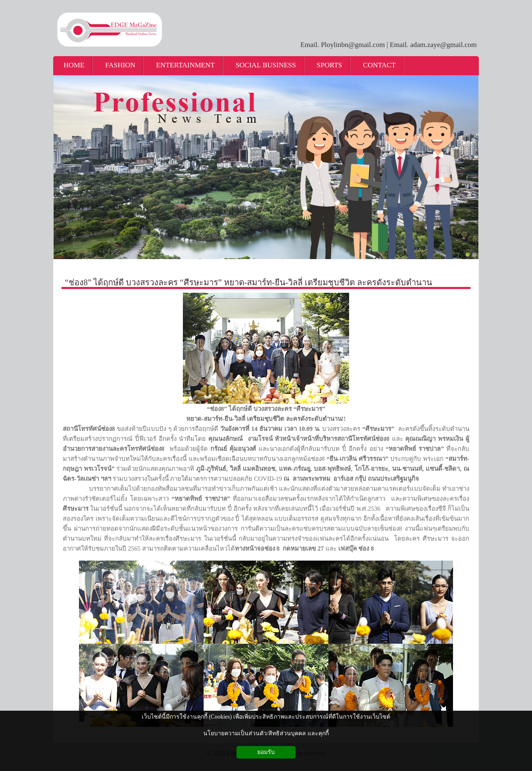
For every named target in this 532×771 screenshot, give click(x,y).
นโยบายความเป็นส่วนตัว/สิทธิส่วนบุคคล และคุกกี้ (266, 733)
